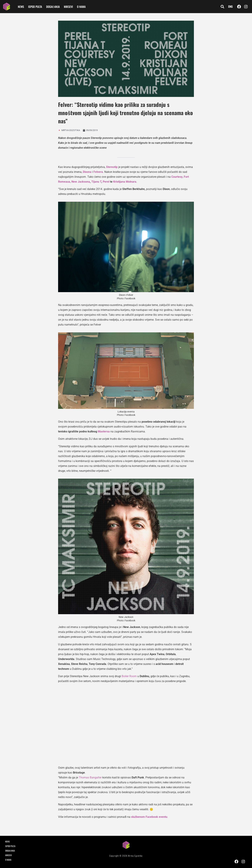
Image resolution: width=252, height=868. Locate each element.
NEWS (21, 7)
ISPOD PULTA (35, 7)
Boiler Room (129, 676)
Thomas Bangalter (90, 777)
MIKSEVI (68, 7)
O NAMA (81, 7)
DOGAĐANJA (53, 7)
